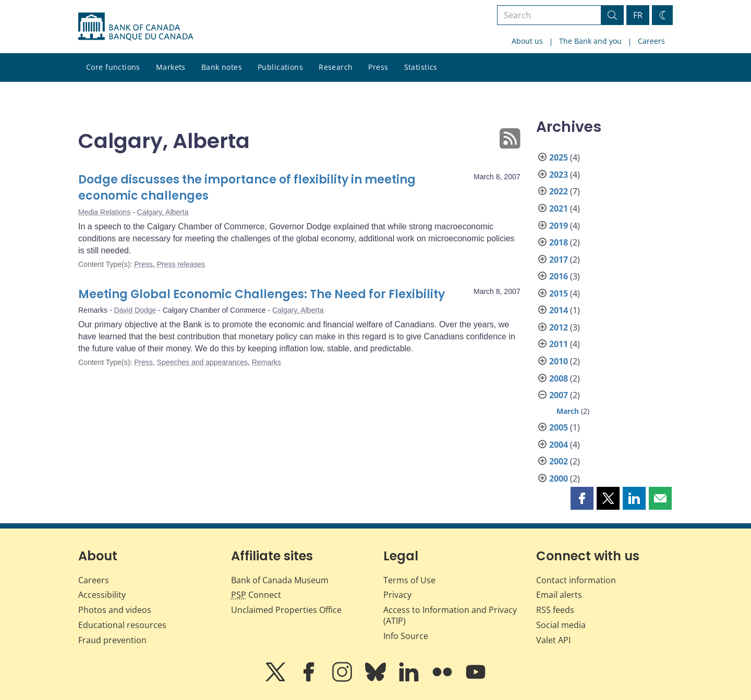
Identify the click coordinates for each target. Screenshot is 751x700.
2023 (559, 175)
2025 (559, 157)
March (568, 411)
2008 (559, 378)
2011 (559, 344)
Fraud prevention (112, 640)
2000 (559, 478)
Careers (651, 41)
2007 (559, 395)
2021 (559, 208)
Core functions (113, 67)
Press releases (181, 264)
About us (527, 41)
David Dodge (135, 310)
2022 (559, 191)
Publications (280, 67)
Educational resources (122, 625)
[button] (582, 498)
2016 (559, 276)
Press (378, 67)
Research (336, 67)
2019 (559, 226)
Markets (171, 67)
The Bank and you (590, 41)
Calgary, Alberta (163, 212)
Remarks (267, 362)
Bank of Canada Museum (280, 580)
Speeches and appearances (202, 362)
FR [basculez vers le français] (638, 15)
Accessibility (102, 595)
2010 (559, 361)
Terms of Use (409, 580)
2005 (559, 427)
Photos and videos (115, 610)
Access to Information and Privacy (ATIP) (450, 615)
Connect (256, 595)
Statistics (421, 67)
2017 (559, 260)
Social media (561, 625)
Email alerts (559, 595)
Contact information (576, 580)
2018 (559, 242)
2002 (559, 461)
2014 (559, 310)
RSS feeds (555, 610)
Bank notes (222, 67)
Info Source (406, 636)
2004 (559, 445)
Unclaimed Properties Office (286, 610)
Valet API (553, 640)
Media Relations (104, 212)
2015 (559, 293)
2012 (559, 327)
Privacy (397, 595)
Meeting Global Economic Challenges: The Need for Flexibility (262, 294)
